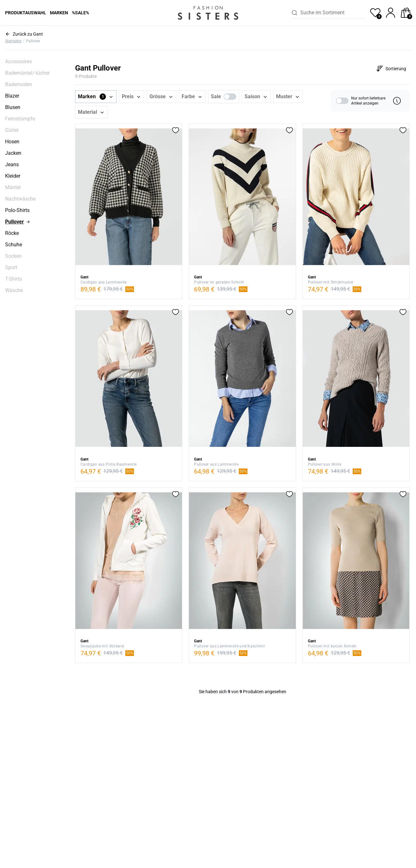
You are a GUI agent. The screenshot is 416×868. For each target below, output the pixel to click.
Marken (59, 13)
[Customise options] (391, 69)
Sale (216, 96)
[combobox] (333, 13)
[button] (96, 97)
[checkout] (406, 13)
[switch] (230, 97)
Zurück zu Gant (28, 34)
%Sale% (80, 13)
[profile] (391, 13)
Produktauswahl (26, 13)
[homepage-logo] (208, 13)
